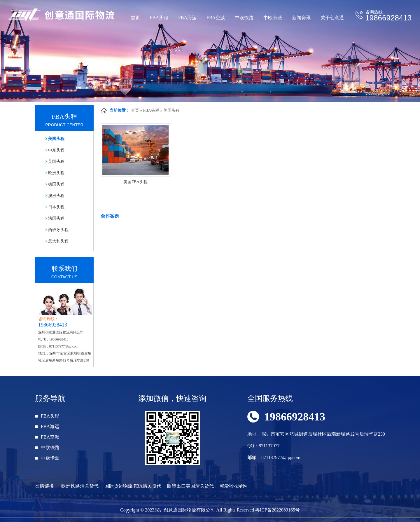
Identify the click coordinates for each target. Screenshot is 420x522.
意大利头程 (58, 241)
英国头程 (56, 162)
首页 (135, 18)
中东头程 (56, 150)
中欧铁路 (244, 18)
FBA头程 (159, 18)
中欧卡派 (273, 18)
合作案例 (110, 216)
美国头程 (171, 110)
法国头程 (56, 218)
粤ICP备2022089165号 (278, 510)
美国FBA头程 (135, 182)
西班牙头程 (58, 230)
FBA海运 (187, 18)
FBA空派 (216, 18)
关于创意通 (332, 18)
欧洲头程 (56, 173)
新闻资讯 (301, 18)
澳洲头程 (56, 196)
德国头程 (56, 184)
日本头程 (56, 207)
